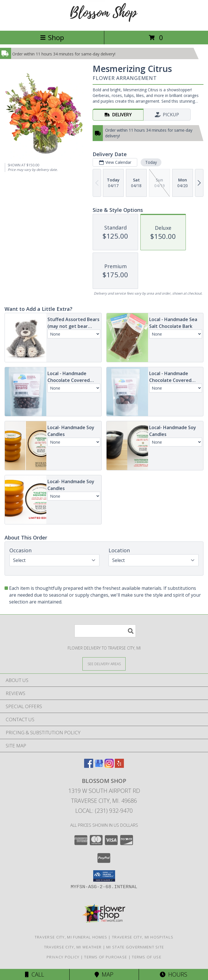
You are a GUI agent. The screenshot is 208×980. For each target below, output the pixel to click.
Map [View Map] (104, 974)
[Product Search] (105, 631)
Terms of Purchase (106, 957)
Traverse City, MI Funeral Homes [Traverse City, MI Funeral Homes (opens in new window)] (71, 937)
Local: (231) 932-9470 (104, 811)
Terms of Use (147, 957)
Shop (52, 37)
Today (151, 162)
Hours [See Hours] (173, 974)
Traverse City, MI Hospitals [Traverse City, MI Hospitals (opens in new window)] (143, 937)
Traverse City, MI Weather (73, 947)
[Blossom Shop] (104, 22)
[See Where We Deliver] (104, 664)
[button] (104, 876)
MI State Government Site (135, 947)
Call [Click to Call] (35, 974)
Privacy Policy (63, 957)
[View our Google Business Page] (99, 766)
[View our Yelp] (119, 766)
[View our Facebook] (89, 766)
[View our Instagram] (109, 766)
